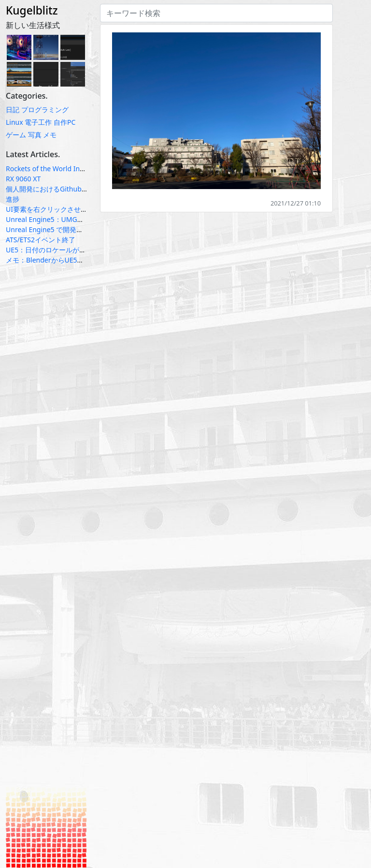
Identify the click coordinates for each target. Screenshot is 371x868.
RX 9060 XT (23, 179)
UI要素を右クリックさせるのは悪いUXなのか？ (78, 209)
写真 (35, 135)
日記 (13, 110)
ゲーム (16, 135)
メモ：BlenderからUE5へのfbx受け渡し (67, 260)
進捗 (13, 199)
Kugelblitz (32, 10)
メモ (50, 135)
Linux (14, 122)
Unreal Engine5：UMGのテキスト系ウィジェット (82, 219)
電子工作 (38, 122)
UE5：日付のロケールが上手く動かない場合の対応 (83, 250)
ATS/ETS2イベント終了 (41, 240)
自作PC (64, 122)
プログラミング (45, 110)
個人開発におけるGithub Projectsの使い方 (71, 189)
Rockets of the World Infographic (58, 169)
